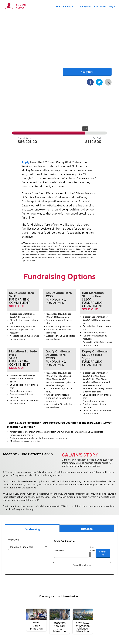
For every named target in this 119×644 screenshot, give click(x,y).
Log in (112, 6)
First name (59, 550)
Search (103, 553)
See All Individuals (82, 565)
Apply (25, 162)
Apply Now (86, 6)
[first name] (72, 555)
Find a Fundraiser (66, 6)
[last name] (93, 555)
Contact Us (100, 6)
